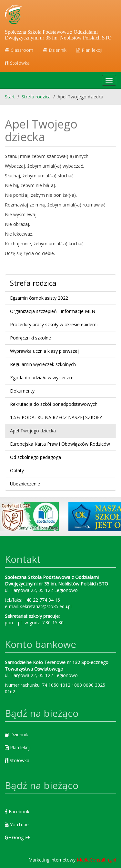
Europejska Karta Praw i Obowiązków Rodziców (60, 444)
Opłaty (17, 470)
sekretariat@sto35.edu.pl (46, 606)
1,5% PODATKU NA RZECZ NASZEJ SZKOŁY (56, 417)
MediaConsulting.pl (96, 860)
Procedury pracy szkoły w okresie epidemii (54, 324)
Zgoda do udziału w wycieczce (42, 378)
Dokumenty (22, 391)
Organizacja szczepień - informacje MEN (53, 311)
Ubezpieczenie (25, 484)
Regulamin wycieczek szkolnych (43, 364)
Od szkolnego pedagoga (35, 457)
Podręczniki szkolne (30, 338)
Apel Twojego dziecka (33, 431)
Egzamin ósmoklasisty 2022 (39, 298)
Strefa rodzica (33, 283)
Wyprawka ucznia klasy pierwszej (44, 351)
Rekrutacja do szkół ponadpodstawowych (54, 404)
